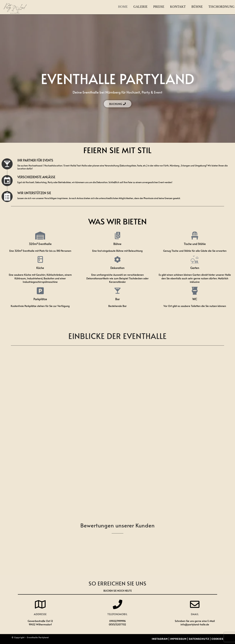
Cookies (217, 639)
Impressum (178, 639)
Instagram (160, 639)
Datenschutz (199, 639)
